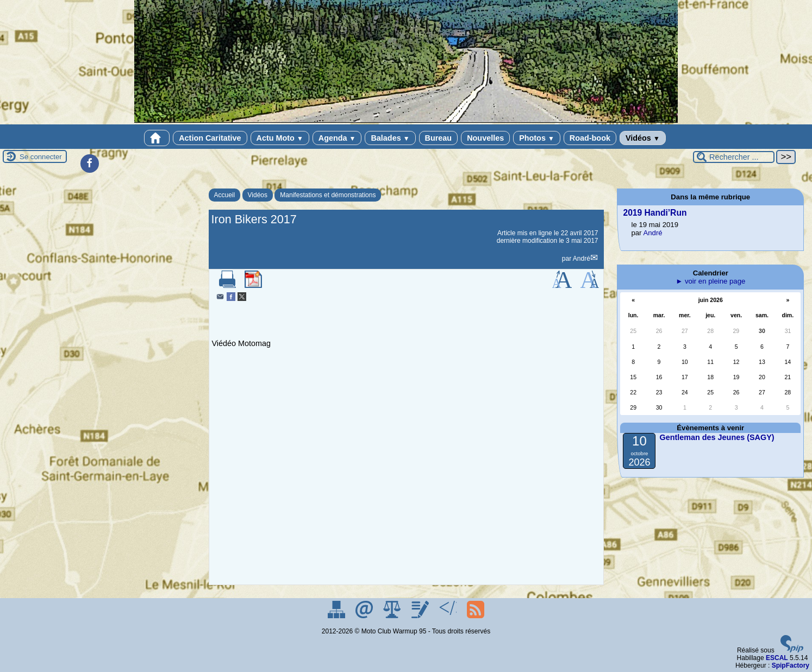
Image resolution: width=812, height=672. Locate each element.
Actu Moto (280, 138)
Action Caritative (210, 138)
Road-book (590, 138)
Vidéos (643, 138)
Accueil (225, 195)
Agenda (337, 138)
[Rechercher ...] (734, 157)
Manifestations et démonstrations (328, 195)
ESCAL (777, 658)
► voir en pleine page (710, 281)
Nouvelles (485, 138)
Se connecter (41, 157)
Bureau (439, 138)
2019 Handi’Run (655, 213)
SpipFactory (791, 665)
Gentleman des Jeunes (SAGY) (717, 437)
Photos (537, 138)
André (582, 259)
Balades (390, 138)
